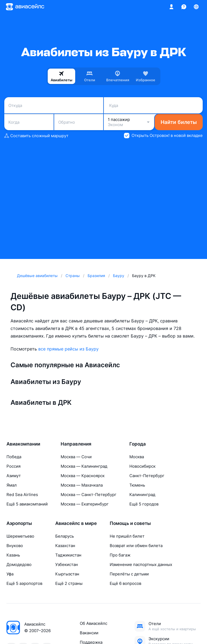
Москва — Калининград (84, 466)
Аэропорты (19, 523)
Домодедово (19, 564)
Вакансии (89, 633)
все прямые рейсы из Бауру (68, 349)
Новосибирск (142, 466)
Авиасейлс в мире (76, 523)
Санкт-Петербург (147, 476)
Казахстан (65, 546)
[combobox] (54, 105)
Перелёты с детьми (129, 574)
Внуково (15, 546)
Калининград (142, 495)
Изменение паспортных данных (141, 564)
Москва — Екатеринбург (85, 504)
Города (138, 444)
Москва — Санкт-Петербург (89, 495)
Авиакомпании (23, 444)
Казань (13, 555)
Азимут (14, 476)
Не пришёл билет (127, 536)
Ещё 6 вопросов (125, 583)
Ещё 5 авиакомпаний (27, 504)
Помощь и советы (130, 523)
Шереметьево (20, 536)
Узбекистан (67, 564)
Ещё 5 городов (144, 504)
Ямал (12, 485)
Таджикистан (68, 555)
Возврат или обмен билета (136, 546)
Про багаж (120, 555)
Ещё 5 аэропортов (24, 583)
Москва (137, 457)
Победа (14, 457)
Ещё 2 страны (69, 583)
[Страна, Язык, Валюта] (196, 7)
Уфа (10, 574)
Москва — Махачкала (82, 485)
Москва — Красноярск (83, 476)
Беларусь (65, 536)
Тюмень (137, 485)
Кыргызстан (67, 574)
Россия (13, 466)
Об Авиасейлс (94, 623)
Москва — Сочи (76, 457)
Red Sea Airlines (22, 495)
